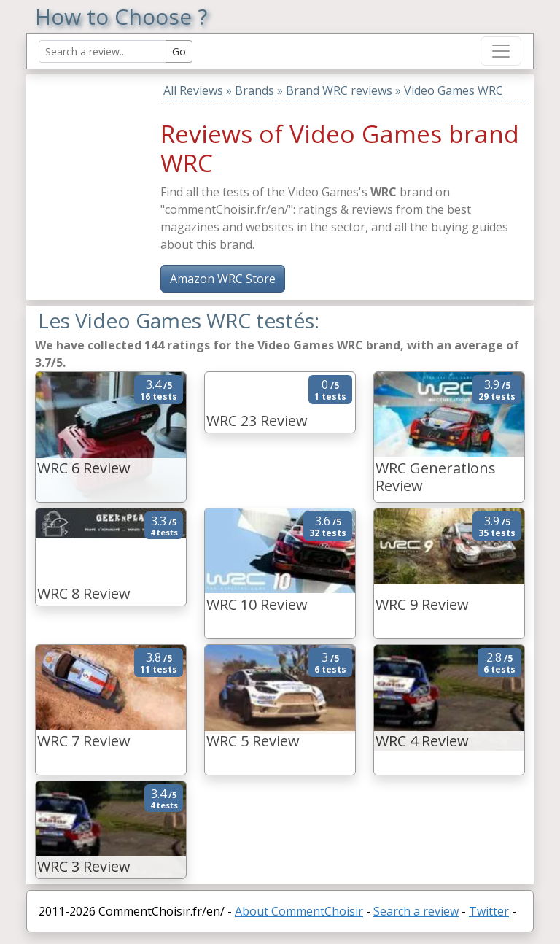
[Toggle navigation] (501, 51)
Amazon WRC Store (223, 279)
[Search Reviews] (102, 51)
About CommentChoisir (299, 911)
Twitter (489, 911)
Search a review (416, 911)
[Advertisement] (126, 166)
